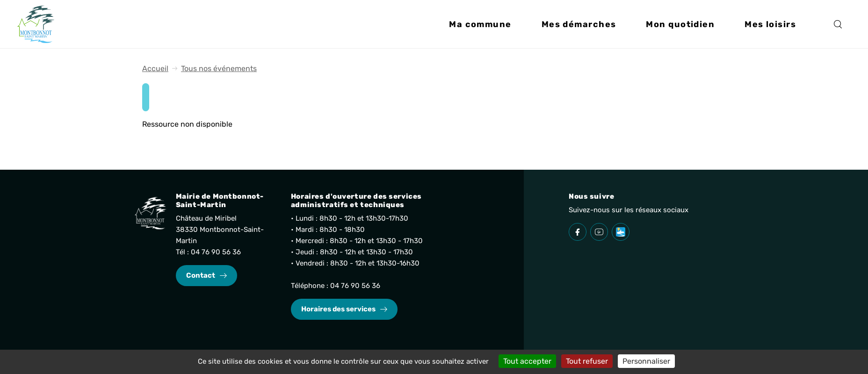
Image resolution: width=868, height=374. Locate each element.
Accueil (155, 68)
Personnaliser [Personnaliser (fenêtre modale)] (646, 361)
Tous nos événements (219, 68)
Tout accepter (527, 361)
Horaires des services (338, 309)
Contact (201, 275)
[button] (480, 26)
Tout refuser (587, 361)
